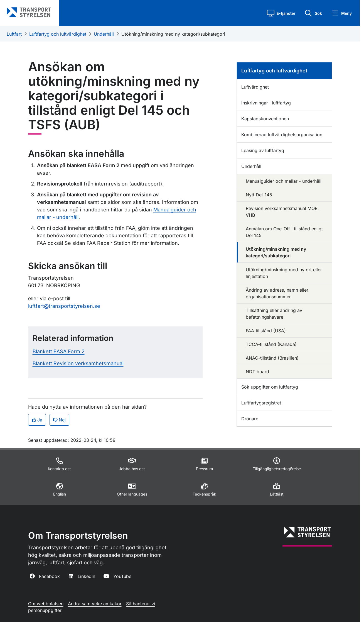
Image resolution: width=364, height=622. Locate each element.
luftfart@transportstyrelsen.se (64, 306)
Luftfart (14, 34)
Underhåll (104, 34)
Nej (59, 420)
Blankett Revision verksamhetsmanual (78, 363)
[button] (281, 13)
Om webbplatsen (46, 604)
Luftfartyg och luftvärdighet (58, 34)
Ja (37, 420)
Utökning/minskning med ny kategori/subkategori (173, 34)
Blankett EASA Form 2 (59, 351)
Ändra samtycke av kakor (95, 604)
